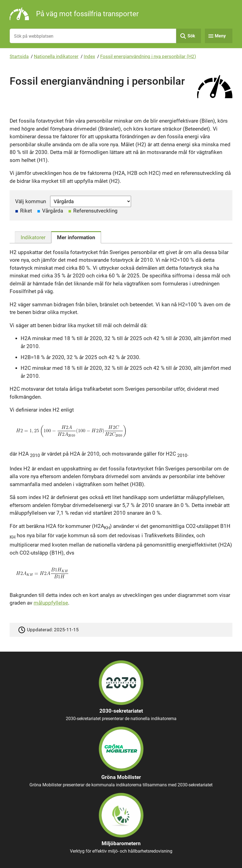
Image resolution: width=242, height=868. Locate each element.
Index (89, 56)
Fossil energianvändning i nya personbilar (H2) (148, 56)
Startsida (19, 56)
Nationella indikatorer (56, 56)
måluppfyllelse (51, 603)
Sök (191, 36)
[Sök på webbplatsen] (93, 36)
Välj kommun (31, 201)
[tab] (33, 237)
